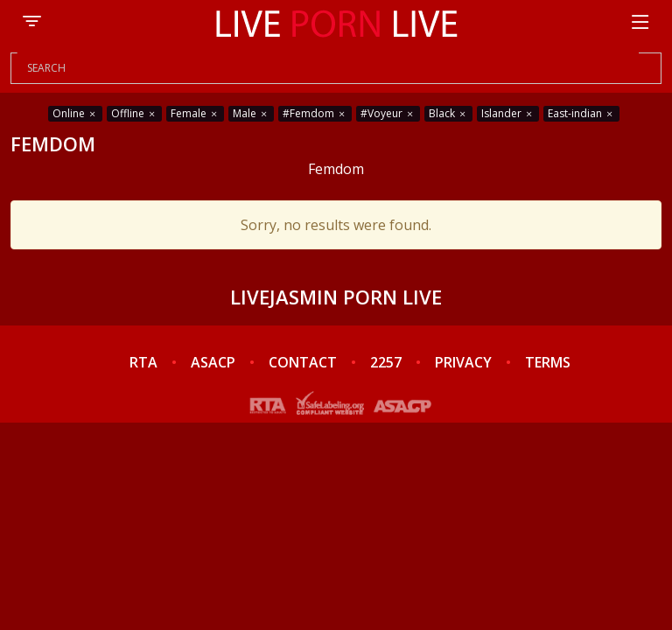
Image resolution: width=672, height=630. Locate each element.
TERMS (548, 362)
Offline (134, 113)
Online (75, 113)
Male (251, 113)
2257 (386, 362)
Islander (508, 113)
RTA (143, 362)
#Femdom (315, 113)
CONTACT (303, 362)
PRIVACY (463, 362)
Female (195, 113)
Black (448, 113)
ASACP (213, 362)
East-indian (581, 113)
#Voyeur (388, 113)
